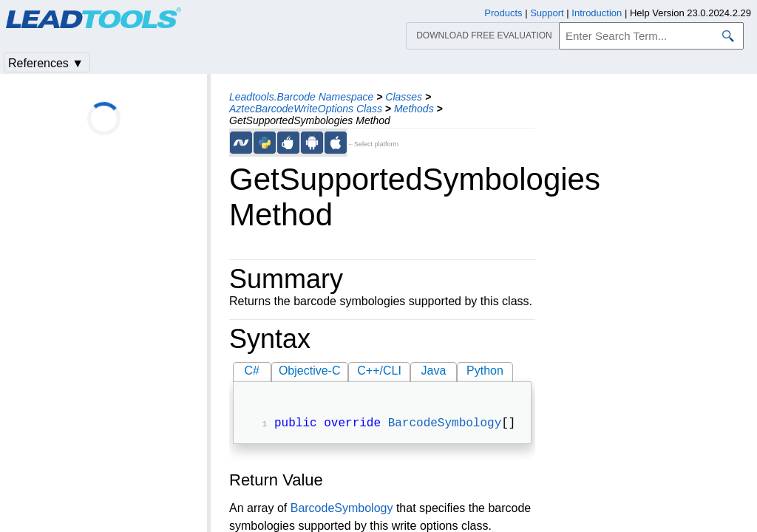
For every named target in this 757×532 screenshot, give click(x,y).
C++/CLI (379, 371)
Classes (404, 97)
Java (434, 371)
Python (485, 371)
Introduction (597, 13)
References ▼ (46, 63)
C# (252, 371)
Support (547, 13)
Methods (414, 109)
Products (503, 13)
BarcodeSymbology (445, 425)
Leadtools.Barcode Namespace (301, 97)
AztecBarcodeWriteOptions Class (306, 109)
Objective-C (310, 371)
